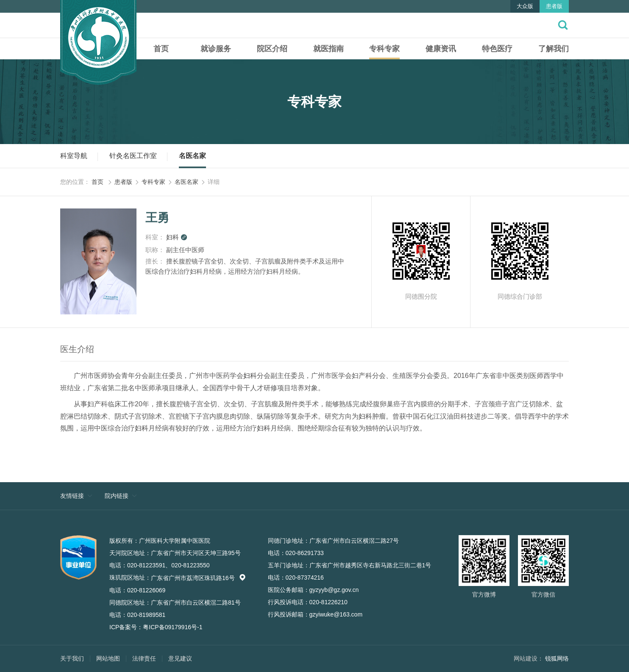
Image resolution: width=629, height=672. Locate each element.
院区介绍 (272, 49)
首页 (161, 49)
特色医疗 (497, 49)
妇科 (177, 237)
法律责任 (144, 658)
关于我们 (72, 658)
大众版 (525, 6)
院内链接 (117, 496)
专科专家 (384, 49)
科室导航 (74, 156)
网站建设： (529, 658)
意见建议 (180, 658)
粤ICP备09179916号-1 (173, 627)
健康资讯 (441, 49)
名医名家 (192, 156)
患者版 (554, 6)
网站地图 (108, 658)
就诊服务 (216, 49)
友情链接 (72, 496)
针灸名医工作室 (133, 156)
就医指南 (328, 49)
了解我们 (554, 49)
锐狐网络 (557, 658)
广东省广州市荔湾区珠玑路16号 (198, 578)
